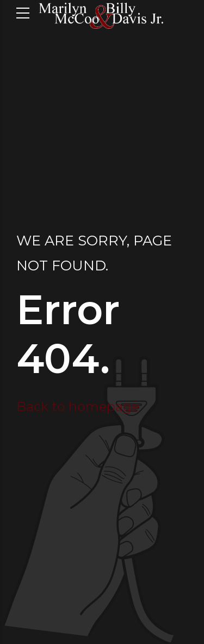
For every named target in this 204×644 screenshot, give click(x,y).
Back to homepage (78, 406)
